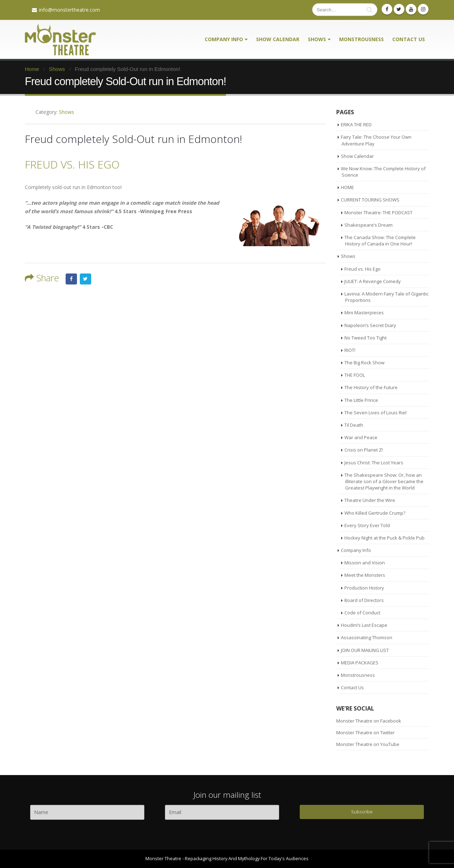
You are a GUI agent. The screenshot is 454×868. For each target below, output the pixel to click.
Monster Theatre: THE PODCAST (378, 212)
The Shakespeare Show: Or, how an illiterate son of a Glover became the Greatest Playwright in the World (384, 481)
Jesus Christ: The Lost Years (374, 463)
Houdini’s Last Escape (364, 625)
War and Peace (361, 437)
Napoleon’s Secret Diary (370, 325)
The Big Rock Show (364, 363)
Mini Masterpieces (364, 313)
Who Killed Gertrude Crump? (375, 513)
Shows (317, 39)
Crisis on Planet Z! (364, 450)
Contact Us (409, 39)
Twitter (85, 279)
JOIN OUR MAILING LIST (365, 650)
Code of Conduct (362, 613)
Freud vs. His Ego (362, 269)
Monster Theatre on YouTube (368, 744)
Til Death (354, 425)
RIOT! (350, 350)
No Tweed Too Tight (366, 338)
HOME (347, 187)
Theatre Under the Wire (370, 500)
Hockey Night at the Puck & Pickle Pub (384, 538)
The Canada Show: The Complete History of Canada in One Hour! (380, 241)
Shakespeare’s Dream (369, 225)
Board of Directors (364, 600)
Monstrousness (361, 39)
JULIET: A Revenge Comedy (373, 281)
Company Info (224, 39)
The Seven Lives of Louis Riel (375, 413)
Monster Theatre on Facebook (369, 721)
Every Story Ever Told (367, 525)
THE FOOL (355, 375)
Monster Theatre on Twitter (366, 732)
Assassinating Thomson (367, 637)
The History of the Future (371, 387)
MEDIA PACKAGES (360, 663)
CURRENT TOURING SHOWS (370, 200)
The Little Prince (361, 400)
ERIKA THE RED (356, 125)
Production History (364, 588)
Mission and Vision (365, 563)
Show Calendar (278, 39)
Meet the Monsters (365, 575)
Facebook (71, 279)
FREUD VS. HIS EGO (72, 164)
